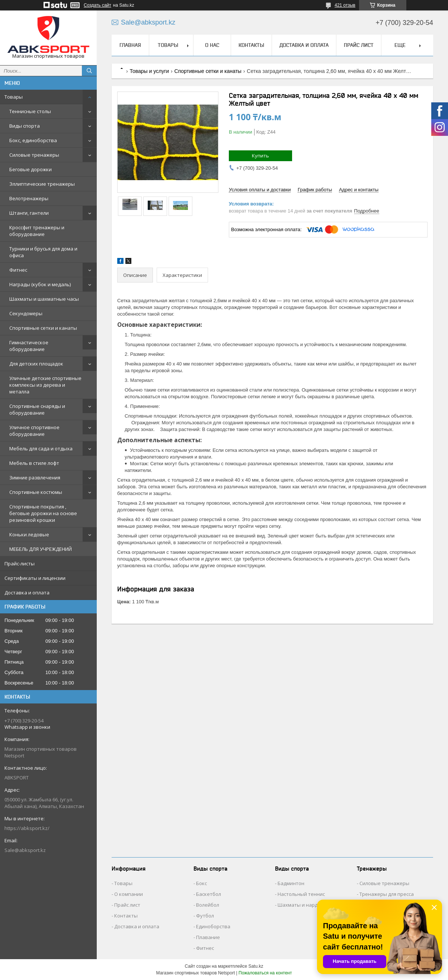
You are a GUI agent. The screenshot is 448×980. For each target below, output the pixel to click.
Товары (14, 97)
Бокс (201, 883)
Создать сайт (97, 5)
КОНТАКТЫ (251, 45)
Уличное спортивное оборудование (34, 431)
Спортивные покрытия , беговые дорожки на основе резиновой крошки (43, 513)
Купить (260, 156)
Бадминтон (291, 883)
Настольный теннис (301, 894)
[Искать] (89, 71)
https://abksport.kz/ (27, 828)
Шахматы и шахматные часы (44, 299)
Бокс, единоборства (33, 140)
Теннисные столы (30, 111)
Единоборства (213, 926)
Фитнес (18, 270)
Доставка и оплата (27, 593)
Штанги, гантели (29, 213)
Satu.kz (256, 966)
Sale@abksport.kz (25, 850)
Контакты (126, 916)
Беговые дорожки (31, 169)
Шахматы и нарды (300, 905)
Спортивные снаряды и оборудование (37, 409)
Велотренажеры (29, 198)
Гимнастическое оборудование (29, 346)
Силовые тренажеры (34, 155)
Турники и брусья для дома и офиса (43, 252)
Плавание (208, 937)
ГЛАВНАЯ (130, 45)
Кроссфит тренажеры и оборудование (37, 231)
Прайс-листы (20, 564)
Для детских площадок (36, 364)
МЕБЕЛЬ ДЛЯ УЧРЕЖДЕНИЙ (41, 549)
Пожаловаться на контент (265, 973)
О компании (129, 894)
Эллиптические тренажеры (42, 184)
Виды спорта (25, 126)
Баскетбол (209, 894)
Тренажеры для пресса (387, 894)
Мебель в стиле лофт (34, 463)
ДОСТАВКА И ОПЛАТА (304, 45)
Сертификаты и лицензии (35, 578)
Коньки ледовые (29, 534)
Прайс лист (127, 905)
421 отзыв (345, 5)
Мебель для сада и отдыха (41, 448)
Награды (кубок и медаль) (40, 284)
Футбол (205, 916)
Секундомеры (26, 313)
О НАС (212, 45)
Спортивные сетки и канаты (43, 328)
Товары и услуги (149, 71)
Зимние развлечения (35, 478)
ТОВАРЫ (168, 45)
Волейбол (208, 905)
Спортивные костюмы (36, 492)
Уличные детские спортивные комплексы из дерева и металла (45, 385)
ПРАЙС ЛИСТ (359, 45)
